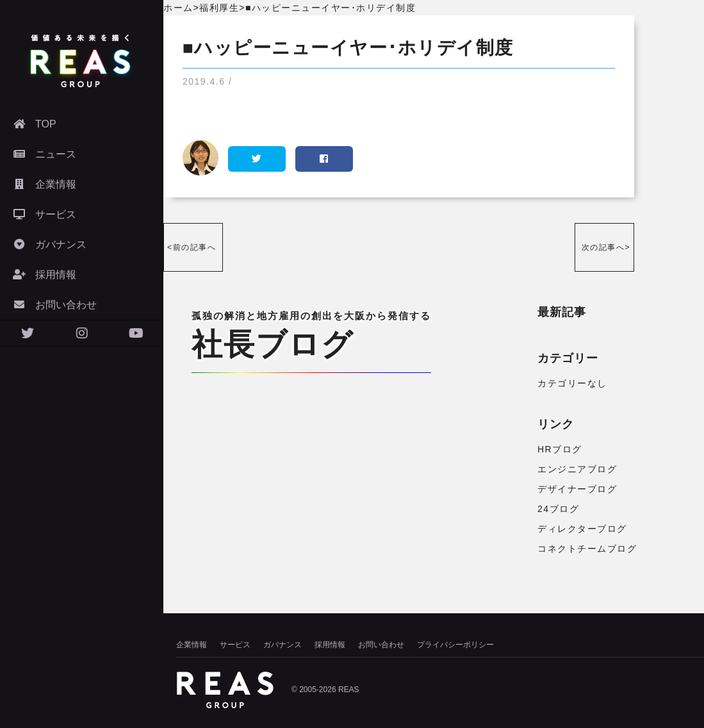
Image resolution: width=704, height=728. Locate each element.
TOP (35, 124)
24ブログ (558, 509)
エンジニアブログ (577, 469)
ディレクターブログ (582, 529)
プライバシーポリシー (455, 645)
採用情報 (45, 275)
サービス (45, 214)
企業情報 (45, 184)
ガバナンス (50, 244)
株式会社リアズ (80, 61)
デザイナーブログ (577, 489)
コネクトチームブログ (587, 549)
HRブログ (560, 449)
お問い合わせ (55, 305)
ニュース (45, 154)
